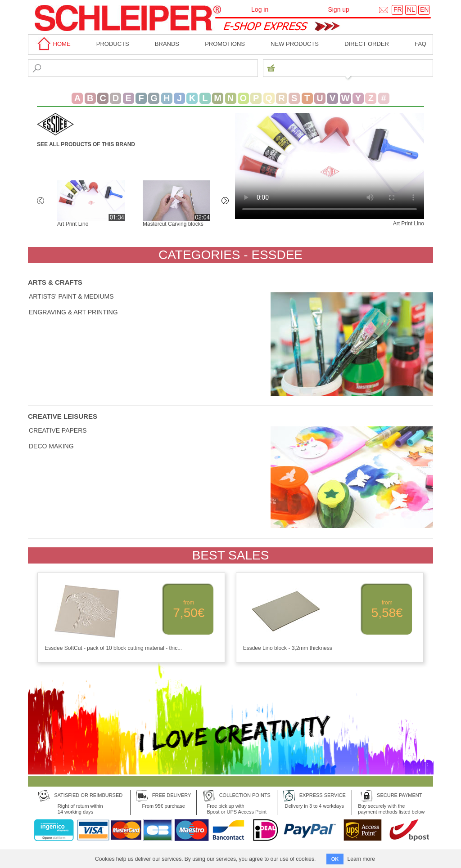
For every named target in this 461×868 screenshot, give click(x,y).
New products (295, 44)
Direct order (367, 44)
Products (113, 44)
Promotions (225, 44)
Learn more (361, 859)
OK (335, 859)
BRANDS (167, 44)
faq (420, 44)
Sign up (338, 9)
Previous (41, 201)
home (53, 44)
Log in (260, 9)
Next (226, 201)
